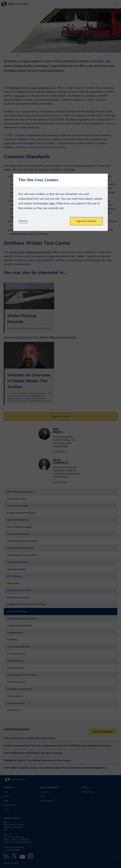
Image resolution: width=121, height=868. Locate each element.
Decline (23, 221)
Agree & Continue (86, 221)
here (52, 203)
